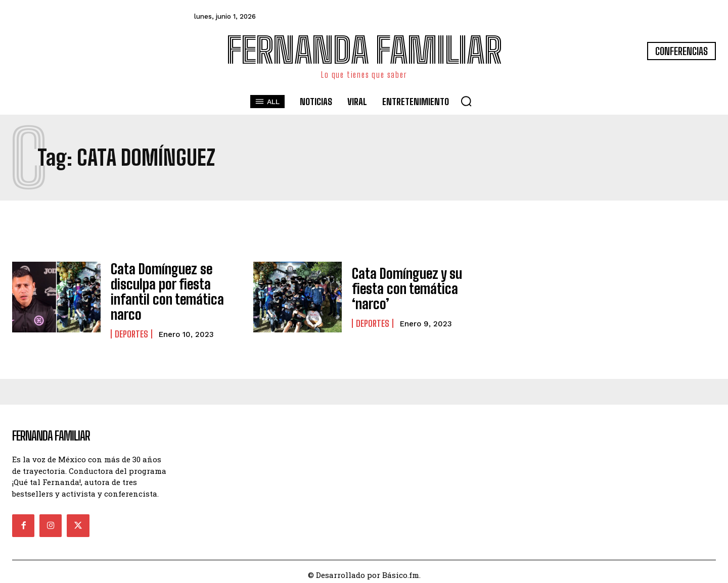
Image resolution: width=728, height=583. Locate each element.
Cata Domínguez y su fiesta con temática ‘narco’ (402, 288)
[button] (466, 101)
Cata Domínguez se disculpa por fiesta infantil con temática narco (161, 288)
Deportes (131, 327)
